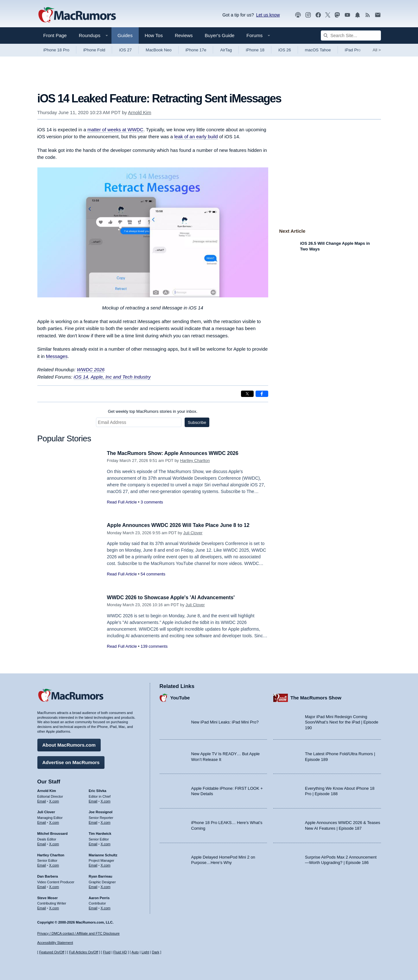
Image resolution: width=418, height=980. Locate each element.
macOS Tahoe (318, 50)
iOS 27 (125, 50)
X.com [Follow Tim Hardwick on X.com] (106, 843)
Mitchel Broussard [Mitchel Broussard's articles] (53, 833)
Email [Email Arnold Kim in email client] (42, 800)
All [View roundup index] (377, 50)
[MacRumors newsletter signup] (378, 15)
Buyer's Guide (220, 35)
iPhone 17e (196, 50)
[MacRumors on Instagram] (308, 15)
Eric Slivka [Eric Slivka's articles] (98, 790)
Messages (57, 356)
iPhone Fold (94, 50)
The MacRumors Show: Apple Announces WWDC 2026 (177, 453)
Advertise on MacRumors (71, 761)
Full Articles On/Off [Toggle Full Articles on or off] (84, 952)
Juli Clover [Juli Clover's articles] (46, 811)
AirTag (226, 50)
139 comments (154, 646)
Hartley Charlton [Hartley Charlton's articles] (51, 854)
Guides (125, 35)
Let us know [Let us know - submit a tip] (268, 15)
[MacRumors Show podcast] (298, 15)
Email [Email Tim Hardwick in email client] (93, 843)
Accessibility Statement (55, 943)
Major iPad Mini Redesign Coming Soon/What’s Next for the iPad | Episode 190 (342, 721)
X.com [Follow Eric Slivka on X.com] (106, 800)
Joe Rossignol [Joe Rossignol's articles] (101, 811)
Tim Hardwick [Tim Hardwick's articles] (100, 833)
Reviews (184, 35)
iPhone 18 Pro (56, 50)
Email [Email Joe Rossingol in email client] (93, 821)
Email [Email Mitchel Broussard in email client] (42, 843)
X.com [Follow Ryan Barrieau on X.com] (106, 886)
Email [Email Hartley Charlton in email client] (42, 864)
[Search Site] (351, 36)
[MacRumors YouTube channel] (347, 15)
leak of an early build (196, 136)
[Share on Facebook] (262, 394)
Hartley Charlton (195, 461)
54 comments (153, 574)
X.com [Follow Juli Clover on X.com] (54, 821)
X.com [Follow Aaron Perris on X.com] (106, 907)
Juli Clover (193, 533)
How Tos (154, 35)
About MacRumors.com (69, 744)
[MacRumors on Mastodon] (337, 15)
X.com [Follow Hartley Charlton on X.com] (54, 864)
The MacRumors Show (316, 697)
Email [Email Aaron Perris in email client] (93, 907)
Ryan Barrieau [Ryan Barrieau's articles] (101, 875)
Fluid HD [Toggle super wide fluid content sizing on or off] (120, 952)
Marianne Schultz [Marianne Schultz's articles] (103, 854)
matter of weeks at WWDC (115, 130)
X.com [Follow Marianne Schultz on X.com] (106, 864)
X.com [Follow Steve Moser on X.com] (54, 907)
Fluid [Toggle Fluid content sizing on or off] (107, 952)
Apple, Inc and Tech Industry (121, 377)
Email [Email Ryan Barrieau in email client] (93, 886)
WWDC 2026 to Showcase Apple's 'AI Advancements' (175, 597)
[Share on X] (247, 394)
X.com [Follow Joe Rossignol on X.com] (106, 821)
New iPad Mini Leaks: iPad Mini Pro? (225, 721)
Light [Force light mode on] (145, 952)
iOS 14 (81, 377)
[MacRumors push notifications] (358, 15)
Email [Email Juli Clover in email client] (42, 821)
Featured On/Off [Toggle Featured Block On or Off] (52, 952)
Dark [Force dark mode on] (156, 952)
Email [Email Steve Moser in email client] (42, 907)
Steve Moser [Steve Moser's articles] (48, 897)
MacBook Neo (159, 50)
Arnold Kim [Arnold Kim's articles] (47, 790)
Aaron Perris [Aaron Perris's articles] (99, 897)
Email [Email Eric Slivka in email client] (93, 800)
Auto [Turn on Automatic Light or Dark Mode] (135, 952)
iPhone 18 (255, 50)
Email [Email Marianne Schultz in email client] (93, 864)
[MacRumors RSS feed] (368, 15)
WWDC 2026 (91, 370)
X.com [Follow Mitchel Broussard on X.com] (54, 843)
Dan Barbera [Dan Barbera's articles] (48, 875)
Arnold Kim (139, 112)
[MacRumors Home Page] (77, 15)
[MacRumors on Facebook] (318, 15)
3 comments (152, 502)
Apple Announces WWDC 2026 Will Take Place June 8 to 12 (183, 525)
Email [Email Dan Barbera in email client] (42, 886)
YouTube (180, 697)
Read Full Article (122, 502)
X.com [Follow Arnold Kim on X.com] (54, 800)
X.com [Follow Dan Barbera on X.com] (54, 886)
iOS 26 (285, 50)
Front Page (55, 35)
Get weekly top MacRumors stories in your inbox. (153, 411)
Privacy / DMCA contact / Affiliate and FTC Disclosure (79, 933)
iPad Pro (353, 50)
